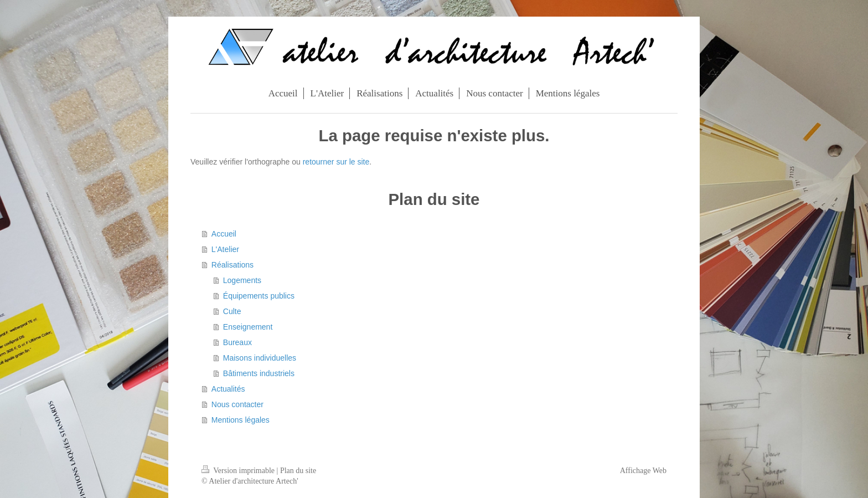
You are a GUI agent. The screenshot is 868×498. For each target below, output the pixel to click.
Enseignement (248, 327)
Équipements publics (259, 296)
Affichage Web (643, 471)
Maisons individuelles (260, 358)
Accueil (224, 234)
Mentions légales (241, 420)
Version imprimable (239, 471)
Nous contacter (237, 404)
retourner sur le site (336, 162)
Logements (242, 280)
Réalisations (232, 265)
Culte (232, 311)
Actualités (228, 389)
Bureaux (237, 342)
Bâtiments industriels (259, 373)
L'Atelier (225, 249)
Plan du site (298, 471)
